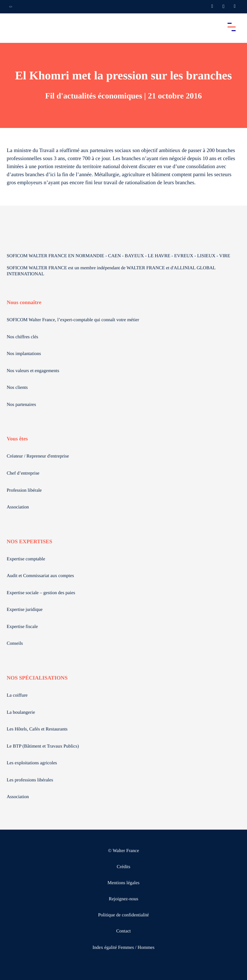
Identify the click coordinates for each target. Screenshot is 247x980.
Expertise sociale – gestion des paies (41, 593)
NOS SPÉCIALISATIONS (37, 678)
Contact (124, 931)
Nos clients (17, 388)
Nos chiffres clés (22, 337)
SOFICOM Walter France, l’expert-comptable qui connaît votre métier (73, 320)
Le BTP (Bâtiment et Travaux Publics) (43, 746)
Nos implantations (24, 354)
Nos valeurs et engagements (33, 371)
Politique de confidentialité (124, 915)
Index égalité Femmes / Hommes (123, 948)
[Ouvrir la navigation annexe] (11, 7)
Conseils (15, 644)
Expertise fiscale (22, 627)
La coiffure (17, 695)
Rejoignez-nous (124, 899)
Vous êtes (17, 439)
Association (18, 507)
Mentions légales (123, 883)
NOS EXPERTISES (29, 542)
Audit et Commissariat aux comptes (40, 576)
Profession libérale (24, 491)
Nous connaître (24, 303)
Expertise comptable (26, 559)
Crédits (123, 867)
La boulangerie (21, 713)
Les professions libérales (30, 780)
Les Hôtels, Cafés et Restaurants (37, 729)
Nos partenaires (21, 405)
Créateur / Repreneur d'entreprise (38, 456)
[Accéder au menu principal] (232, 27)
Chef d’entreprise (23, 473)
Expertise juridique (25, 610)
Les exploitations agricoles (32, 763)
